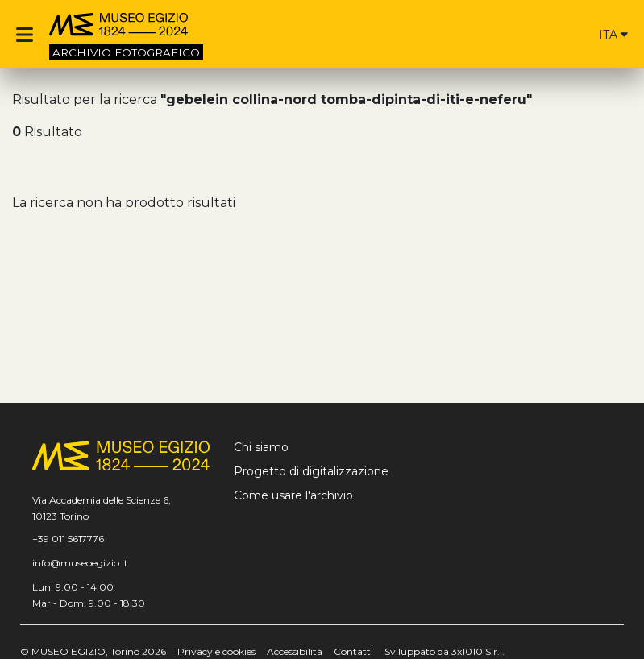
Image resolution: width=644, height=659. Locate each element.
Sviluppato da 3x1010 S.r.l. (445, 651)
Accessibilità (295, 651)
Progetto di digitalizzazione (311, 471)
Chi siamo (261, 447)
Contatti (353, 651)
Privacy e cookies (216, 651)
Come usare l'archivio (293, 495)
